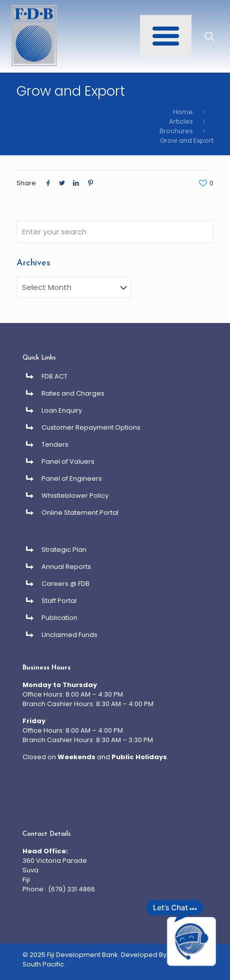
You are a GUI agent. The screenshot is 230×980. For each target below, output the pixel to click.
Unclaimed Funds (69, 635)
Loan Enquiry (62, 410)
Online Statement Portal (80, 513)
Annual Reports (66, 567)
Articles (181, 121)
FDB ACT (54, 376)
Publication (59, 618)
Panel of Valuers (68, 461)
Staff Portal (59, 601)
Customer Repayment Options (91, 427)
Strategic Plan (64, 550)
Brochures (176, 131)
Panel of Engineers (72, 478)
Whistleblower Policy (75, 496)
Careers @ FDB (65, 584)
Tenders (55, 444)
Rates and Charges (73, 393)
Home (183, 112)
